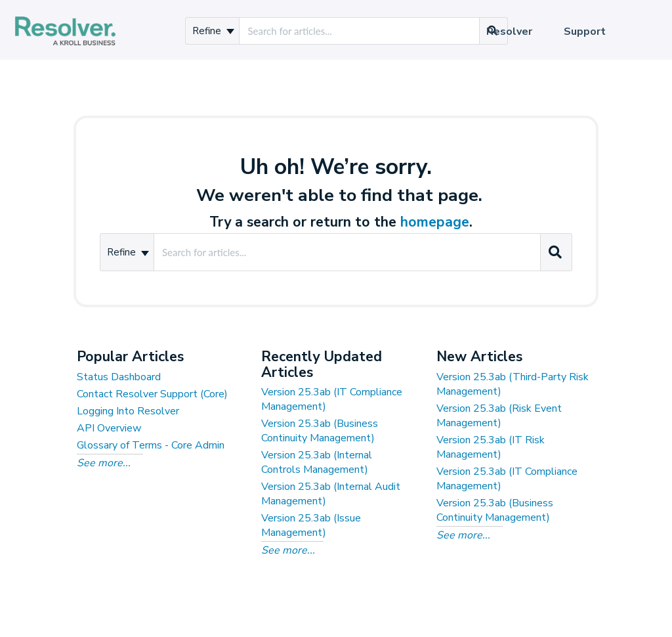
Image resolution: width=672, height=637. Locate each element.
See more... (104, 463)
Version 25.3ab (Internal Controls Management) (317, 462)
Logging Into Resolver (128, 411)
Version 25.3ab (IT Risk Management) (491, 447)
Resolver (509, 32)
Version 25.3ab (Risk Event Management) (499, 416)
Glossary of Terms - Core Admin (151, 445)
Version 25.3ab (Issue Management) (311, 525)
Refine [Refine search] (213, 31)
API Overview (109, 428)
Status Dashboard (119, 377)
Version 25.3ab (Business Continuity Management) (320, 431)
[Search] (556, 252)
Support (585, 32)
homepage (435, 222)
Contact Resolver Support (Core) (152, 394)
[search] (359, 31)
